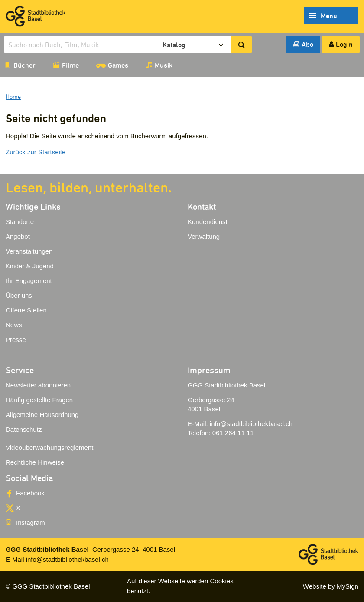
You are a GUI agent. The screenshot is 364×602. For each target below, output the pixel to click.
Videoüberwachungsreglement (49, 447)
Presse (16, 340)
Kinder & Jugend (30, 266)
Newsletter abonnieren (38, 385)
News (14, 325)
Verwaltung (204, 236)
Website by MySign (331, 586)
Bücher (24, 65)
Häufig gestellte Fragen (39, 400)
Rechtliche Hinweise (35, 462)
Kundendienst (208, 222)
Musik (164, 65)
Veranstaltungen (29, 251)
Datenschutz (24, 429)
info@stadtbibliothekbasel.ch (251, 424)
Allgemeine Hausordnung (42, 415)
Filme (70, 65)
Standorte (20, 222)
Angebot (18, 236)
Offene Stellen (26, 310)
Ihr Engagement (29, 281)
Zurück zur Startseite (36, 152)
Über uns (19, 295)
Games (118, 65)
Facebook (30, 493)
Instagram (31, 522)
